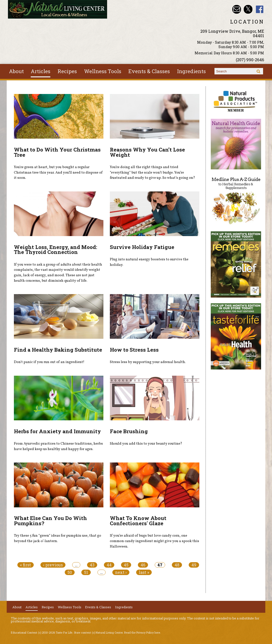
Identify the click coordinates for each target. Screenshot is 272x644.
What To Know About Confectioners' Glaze (138, 521)
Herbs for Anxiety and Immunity (57, 431)
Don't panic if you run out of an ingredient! (49, 362)
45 (126, 565)
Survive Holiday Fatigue (142, 247)
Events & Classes (149, 71)
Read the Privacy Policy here (142, 633)
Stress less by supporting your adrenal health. (148, 362)
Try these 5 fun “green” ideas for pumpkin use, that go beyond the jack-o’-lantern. (58, 538)
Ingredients (191, 71)
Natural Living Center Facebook (260, 9)
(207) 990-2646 (250, 60)
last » (144, 572)
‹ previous (53, 565)
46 (143, 565)
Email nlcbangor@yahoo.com (237, 9)
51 (86, 572)
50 (70, 572)
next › (121, 572)
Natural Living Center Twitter (248, 9)
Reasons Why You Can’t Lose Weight (147, 152)
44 (109, 565)
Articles (41, 71)
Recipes (67, 71)
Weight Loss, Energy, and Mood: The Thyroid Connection (56, 250)
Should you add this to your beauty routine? (146, 444)
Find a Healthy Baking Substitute (58, 350)
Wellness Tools (103, 71)
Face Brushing (129, 431)
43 (92, 565)
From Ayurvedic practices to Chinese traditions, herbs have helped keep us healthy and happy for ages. (58, 446)
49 (194, 565)
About (16, 71)
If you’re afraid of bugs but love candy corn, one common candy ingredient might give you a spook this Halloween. (154, 541)
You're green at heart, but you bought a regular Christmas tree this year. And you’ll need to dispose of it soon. (58, 172)
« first (26, 565)
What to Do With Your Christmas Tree (57, 152)
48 (177, 565)
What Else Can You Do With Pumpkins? (50, 521)
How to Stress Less (134, 350)
